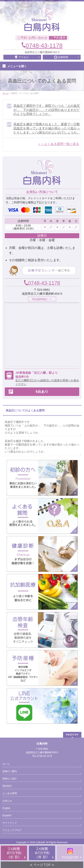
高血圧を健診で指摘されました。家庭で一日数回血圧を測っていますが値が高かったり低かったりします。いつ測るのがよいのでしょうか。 (47, 128)
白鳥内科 (41, 842)
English (7, 808)
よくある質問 (10, 793)
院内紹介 (7, 786)
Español (7, 815)
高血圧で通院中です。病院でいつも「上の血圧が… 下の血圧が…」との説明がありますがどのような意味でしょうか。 (47, 110)
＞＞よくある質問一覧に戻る (59, 144)
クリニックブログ (12, 830)
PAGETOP (72, 735)
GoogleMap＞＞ (42, 299)
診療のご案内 (10, 771)
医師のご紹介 (10, 779)
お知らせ (7, 801)
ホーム (6, 764)
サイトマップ (10, 823)
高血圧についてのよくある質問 (25, 410)
